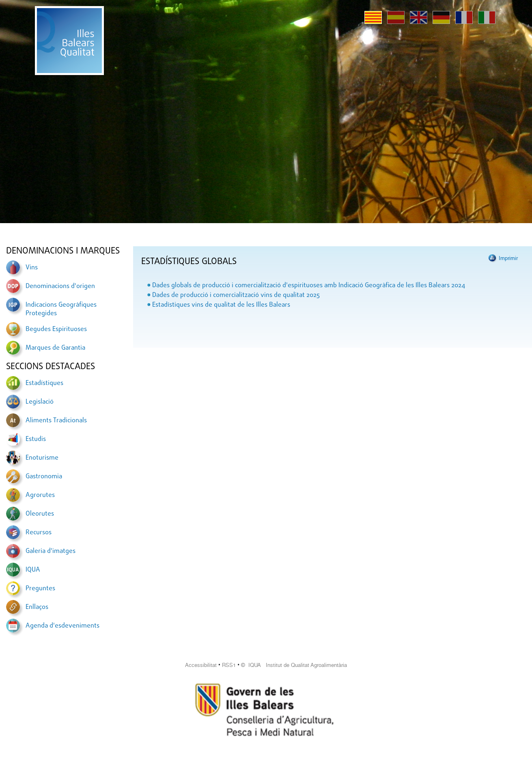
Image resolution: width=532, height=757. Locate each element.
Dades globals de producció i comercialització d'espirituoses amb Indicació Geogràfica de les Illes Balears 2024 (309, 286)
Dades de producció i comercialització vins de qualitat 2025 (236, 295)
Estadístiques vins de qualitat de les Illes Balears (221, 305)
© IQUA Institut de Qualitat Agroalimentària (294, 665)
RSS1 (229, 665)
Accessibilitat (201, 665)
